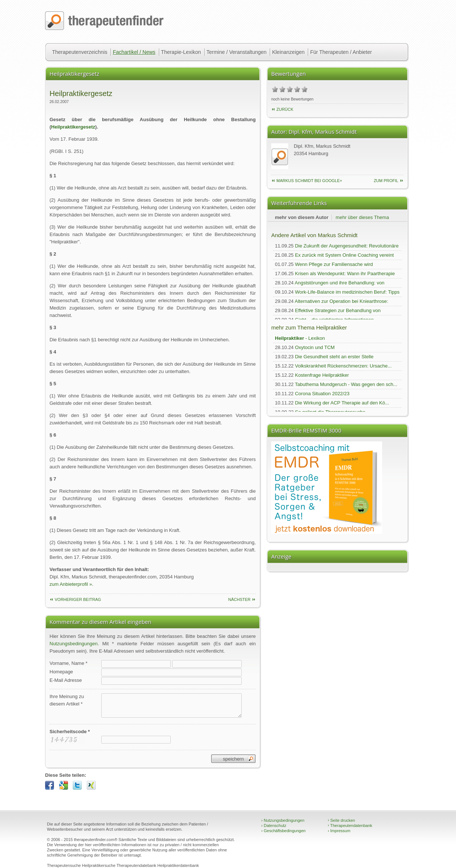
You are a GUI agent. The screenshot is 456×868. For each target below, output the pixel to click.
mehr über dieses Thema (362, 217)
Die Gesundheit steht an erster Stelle (334, 357)
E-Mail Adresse (66, 680)
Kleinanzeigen (288, 52)
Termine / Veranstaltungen (237, 52)
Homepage (61, 672)
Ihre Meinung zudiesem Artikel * (67, 700)
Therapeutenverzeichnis (80, 52)
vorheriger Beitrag (78, 599)
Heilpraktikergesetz (73, 127)
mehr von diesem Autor (302, 217)
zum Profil (386, 181)
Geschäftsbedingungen (283, 831)
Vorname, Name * (69, 663)
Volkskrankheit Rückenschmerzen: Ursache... (343, 366)
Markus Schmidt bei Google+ (309, 181)
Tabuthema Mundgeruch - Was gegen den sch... (346, 384)
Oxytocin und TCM (315, 347)
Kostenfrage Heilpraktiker (322, 375)
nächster (239, 599)
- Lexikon (300, 338)
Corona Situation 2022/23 (322, 394)
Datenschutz (274, 826)
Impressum (339, 831)
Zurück (285, 109)
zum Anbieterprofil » (71, 584)
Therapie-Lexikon (181, 52)
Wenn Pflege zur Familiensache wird (334, 264)
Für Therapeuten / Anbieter (341, 52)
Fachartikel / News (134, 52)
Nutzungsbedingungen (74, 644)
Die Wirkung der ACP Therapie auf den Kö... (342, 403)
